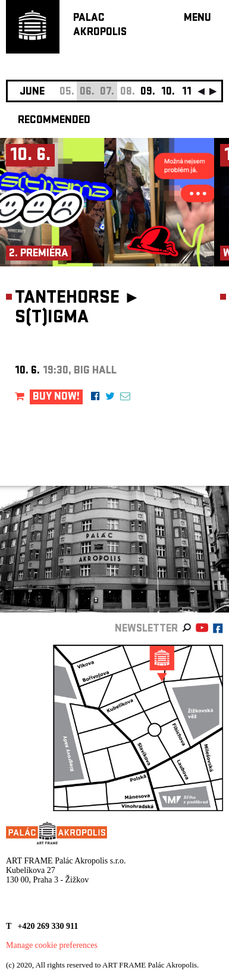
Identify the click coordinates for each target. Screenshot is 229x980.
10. (168, 92)
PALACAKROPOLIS (100, 26)
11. (188, 92)
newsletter (146, 629)
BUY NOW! (56, 398)
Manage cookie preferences (52, 945)
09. (148, 92)
